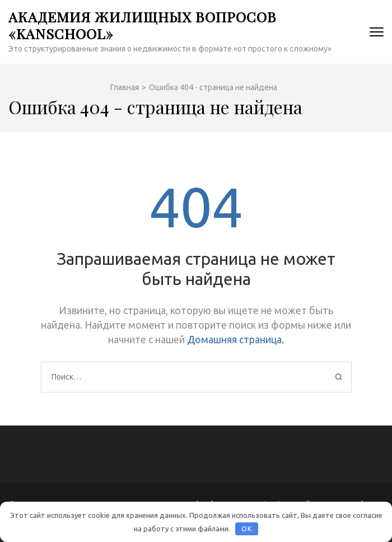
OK (247, 529)
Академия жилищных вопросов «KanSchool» (143, 25)
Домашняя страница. (235, 339)
